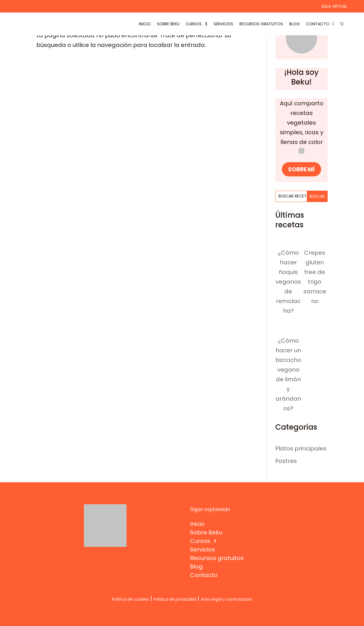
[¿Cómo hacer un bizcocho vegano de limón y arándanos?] (288, 325)
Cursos (194, 24)
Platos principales (301, 448)
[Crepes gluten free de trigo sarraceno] (315, 237)
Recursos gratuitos (261, 24)
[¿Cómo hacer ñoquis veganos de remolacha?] (288, 237)
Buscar (317, 196)
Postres (286, 461)
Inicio (145, 24)
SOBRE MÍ (301, 169)
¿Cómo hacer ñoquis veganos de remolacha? (288, 282)
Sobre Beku (168, 24)
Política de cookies (131, 599)
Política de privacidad (175, 599)
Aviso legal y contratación (227, 599)
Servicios (223, 24)
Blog (294, 24)
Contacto (318, 24)
